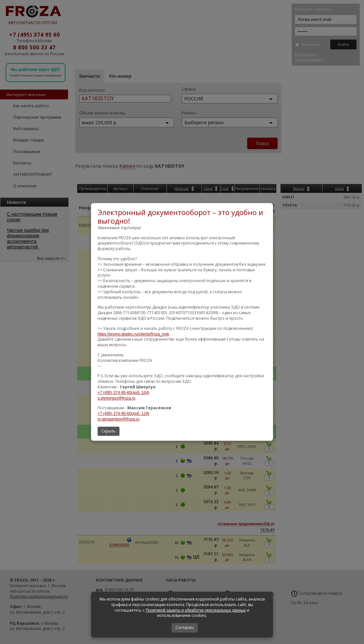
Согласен (185, 627)
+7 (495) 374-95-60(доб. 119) (123, 414)
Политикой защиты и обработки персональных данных (196, 610)
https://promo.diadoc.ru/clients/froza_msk (133, 334)
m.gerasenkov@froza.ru (118, 419)
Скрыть (109, 431)
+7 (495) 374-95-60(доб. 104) (123, 393)
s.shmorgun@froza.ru (117, 398)
